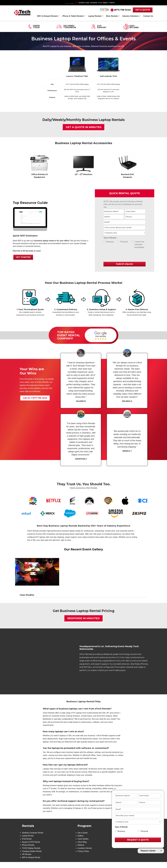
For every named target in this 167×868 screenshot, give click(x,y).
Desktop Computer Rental (33, 838)
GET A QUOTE (143, 10)
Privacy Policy (83, 857)
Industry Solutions (130, 16)
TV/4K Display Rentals (31, 854)
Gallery (80, 842)
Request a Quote (148, 851)
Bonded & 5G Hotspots (128, 176)
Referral (81, 851)
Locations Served (85, 854)
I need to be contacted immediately (139, 245)
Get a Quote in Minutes (84, 127)
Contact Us (148, 16)
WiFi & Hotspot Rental (31, 864)
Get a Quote (83, 838)
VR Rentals (27, 860)
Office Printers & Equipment (39, 176)
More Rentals (112, 16)
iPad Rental (27, 845)
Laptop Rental (28, 842)
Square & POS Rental (31, 848)
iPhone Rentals (28, 851)
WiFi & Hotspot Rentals (47, 16)
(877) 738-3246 (122, 10)
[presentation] (117, 256)
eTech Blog (82, 848)
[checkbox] (104, 242)
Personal (124, 242)
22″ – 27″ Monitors (83, 175)
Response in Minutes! (83, 619)
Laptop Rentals (95, 16)
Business (110, 242)
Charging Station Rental (32, 857)
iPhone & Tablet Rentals (73, 16)
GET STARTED (23, 257)
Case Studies (83, 845)
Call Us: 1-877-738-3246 (35, 398)
